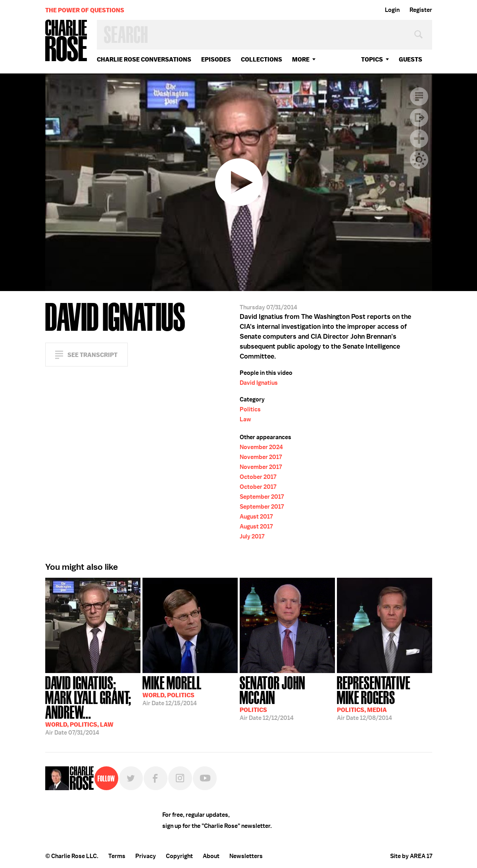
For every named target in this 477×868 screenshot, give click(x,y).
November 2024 (261, 447)
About (211, 856)
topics (372, 59)
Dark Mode (419, 160)
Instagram (180, 778)
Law (245, 419)
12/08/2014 (385, 697)
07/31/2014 (93, 705)
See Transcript (92, 355)
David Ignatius (259, 383)
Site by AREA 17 (411, 856)
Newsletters (246, 856)
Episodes (216, 59)
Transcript (419, 96)
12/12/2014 (287, 697)
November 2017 (261, 457)
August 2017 (256, 517)
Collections (262, 59)
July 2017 (252, 536)
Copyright (179, 856)
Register (421, 10)
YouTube (205, 778)
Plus (419, 139)
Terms (117, 856)
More (301, 59)
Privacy (146, 856)
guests (411, 59)
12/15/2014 (172, 690)
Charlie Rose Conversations (144, 59)
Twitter (131, 778)
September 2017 (262, 497)
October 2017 (258, 477)
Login (392, 10)
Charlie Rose (66, 41)
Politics (250, 409)
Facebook (156, 778)
